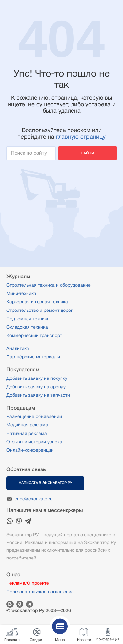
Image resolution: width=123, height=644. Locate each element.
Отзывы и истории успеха (34, 442)
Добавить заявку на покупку (37, 378)
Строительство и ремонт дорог (40, 310)
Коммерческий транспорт (34, 335)
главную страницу (81, 137)
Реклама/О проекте (28, 583)
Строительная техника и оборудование (49, 285)
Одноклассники (20, 604)
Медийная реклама (27, 425)
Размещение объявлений (34, 416)
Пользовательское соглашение (40, 592)
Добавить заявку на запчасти (38, 395)
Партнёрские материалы (33, 357)
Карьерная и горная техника (37, 302)
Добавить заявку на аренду (36, 387)
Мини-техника (21, 293)
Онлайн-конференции (30, 450)
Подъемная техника (28, 319)
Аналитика (18, 348)
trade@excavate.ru (34, 499)
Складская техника (27, 327)
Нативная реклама (27, 433)
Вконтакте (10, 604)
